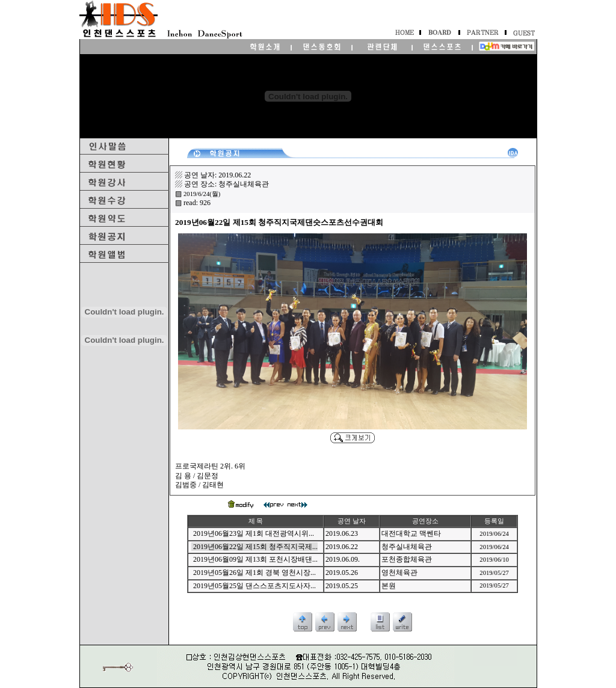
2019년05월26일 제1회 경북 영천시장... (254, 573)
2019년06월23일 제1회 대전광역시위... (254, 533)
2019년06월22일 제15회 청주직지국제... (255, 547)
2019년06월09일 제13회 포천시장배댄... (255, 559)
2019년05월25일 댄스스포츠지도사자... (254, 586)
